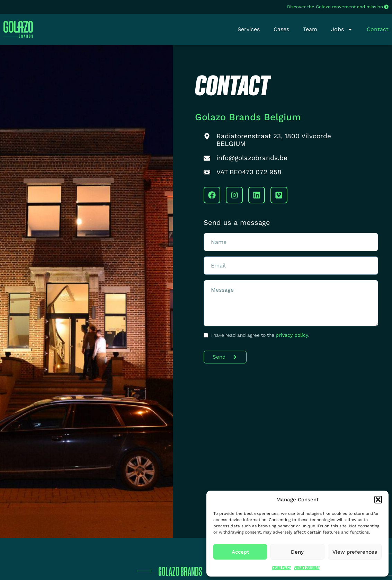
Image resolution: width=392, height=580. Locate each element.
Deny (297, 552)
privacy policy (292, 335)
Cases (281, 29)
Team (310, 29)
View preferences (355, 552)
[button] (378, 500)
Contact (378, 29)
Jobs (342, 29)
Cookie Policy (282, 567)
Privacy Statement (307, 567)
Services (249, 29)
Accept (240, 552)
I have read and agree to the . (260, 335)
